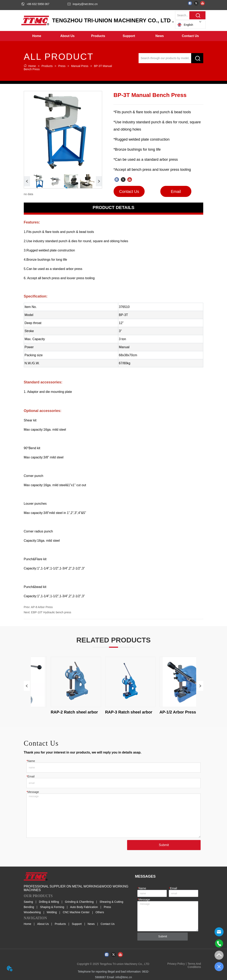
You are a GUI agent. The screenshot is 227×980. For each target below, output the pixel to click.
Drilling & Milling (49, 902)
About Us (43, 924)
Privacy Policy (176, 964)
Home (32, 66)
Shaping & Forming (52, 907)
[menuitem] (67, 36)
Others (100, 912)
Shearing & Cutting (111, 902)
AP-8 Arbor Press (42, 607)
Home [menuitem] (37, 36)
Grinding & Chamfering (79, 902)
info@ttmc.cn (124, 977)
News (91, 924)
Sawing (28, 902)
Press (62, 66)
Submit (164, 845)
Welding (52, 912)
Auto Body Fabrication (84, 907)
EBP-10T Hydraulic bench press (51, 612)
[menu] (113, 36)
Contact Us (108, 924)
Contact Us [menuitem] (190, 36)
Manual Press (80, 66)
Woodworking (32, 912)
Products (47, 66)
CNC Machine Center (76, 912)
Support (77, 924)
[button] (67, 36)
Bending (29, 907)
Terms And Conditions (194, 965)
